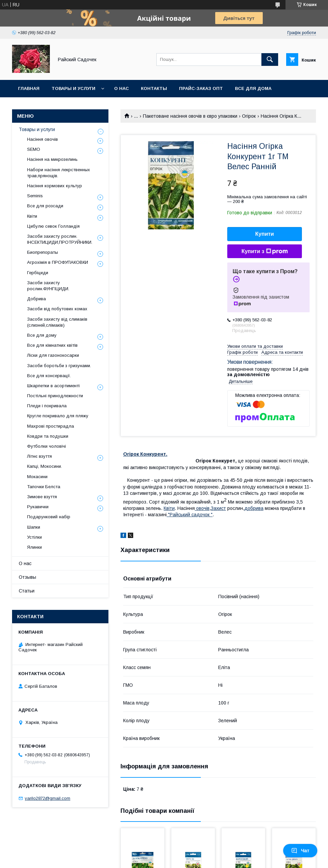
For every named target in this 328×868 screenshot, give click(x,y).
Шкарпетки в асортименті (53, 386)
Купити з (264, 251)
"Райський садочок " (190, 515)
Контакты (154, 88)
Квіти (32, 216)
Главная (29, 88)
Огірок (249, 116)
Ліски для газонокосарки (53, 355)
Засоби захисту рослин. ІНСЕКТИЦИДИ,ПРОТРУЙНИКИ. (60, 239)
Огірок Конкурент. (145, 454)
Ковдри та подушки (48, 436)
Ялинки (34, 547)
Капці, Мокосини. (45, 466)
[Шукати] (270, 60)
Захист (218, 508)
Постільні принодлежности (55, 396)
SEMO (34, 149)
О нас (121, 88)
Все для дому (42, 335)
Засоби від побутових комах (57, 309)
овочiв (202, 508)
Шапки (34, 527)
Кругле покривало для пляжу (58, 416)
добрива (254, 508)
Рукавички (38, 507)
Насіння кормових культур (55, 186)
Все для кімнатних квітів (52, 345)
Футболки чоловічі (47, 446)
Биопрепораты (43, 252)
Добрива (36, 299)
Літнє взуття (39, 456)
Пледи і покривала (47, 406)
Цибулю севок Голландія (53, 226)
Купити (265, 234)
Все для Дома (253, 88)
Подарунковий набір (49, 517)
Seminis (35, 196)
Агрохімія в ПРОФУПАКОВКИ (58, 262)
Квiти (169, 508)
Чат (300, 851)
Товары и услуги (73, 88)
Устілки (34, 537)
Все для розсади (45, 206)
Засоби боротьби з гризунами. (59, 366)
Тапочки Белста (44, 487)
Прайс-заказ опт (201, 88)
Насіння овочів (43, 139)
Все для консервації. (49, 376)
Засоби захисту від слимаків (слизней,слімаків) (57, 322)
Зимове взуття (42, 497)
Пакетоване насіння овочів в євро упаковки (190, 116)
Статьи (27, 591)
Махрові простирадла (51, 426)
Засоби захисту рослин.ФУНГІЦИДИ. (48, 286)
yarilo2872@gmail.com (48, 798)
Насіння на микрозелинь (52, 159)
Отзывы (27, 577)
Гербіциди (38, 273)
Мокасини (37, 477)
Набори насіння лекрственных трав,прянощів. (59, 173)
